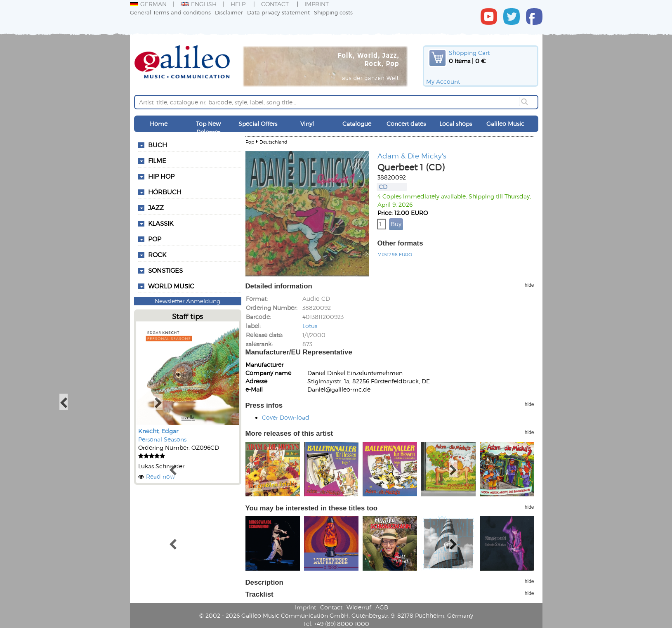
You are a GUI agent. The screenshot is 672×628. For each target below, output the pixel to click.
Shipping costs (333, 12)
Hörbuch (165, 192)
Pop (155, 239)
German (148, 4)
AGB (382, 607)
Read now (160, 476)
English (199, 4)
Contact (275, 4)
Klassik (161, 223)
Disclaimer (229, 12)
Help (238, 4)
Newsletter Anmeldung (187, 301)
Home (159, 124)
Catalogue (357, 124)
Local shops (456, 124)
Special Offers (258, 124)
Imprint (317, 4)
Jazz (156, 208)
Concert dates (406, 124)
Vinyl (307, 124)
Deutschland (273, 142)
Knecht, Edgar (158, 431)
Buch (158, 145)
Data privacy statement (278, 12)
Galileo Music (505, 124)
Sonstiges (165, 270)
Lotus (310, 326)
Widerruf (359, 607)
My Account (443, 81)
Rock (157, 255)
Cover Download (286, 417)
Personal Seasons (162, 439)
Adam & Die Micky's (412, 156)
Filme (157, 161)
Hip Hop (161, 176)
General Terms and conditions (170, 12)
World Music (171, 286)
